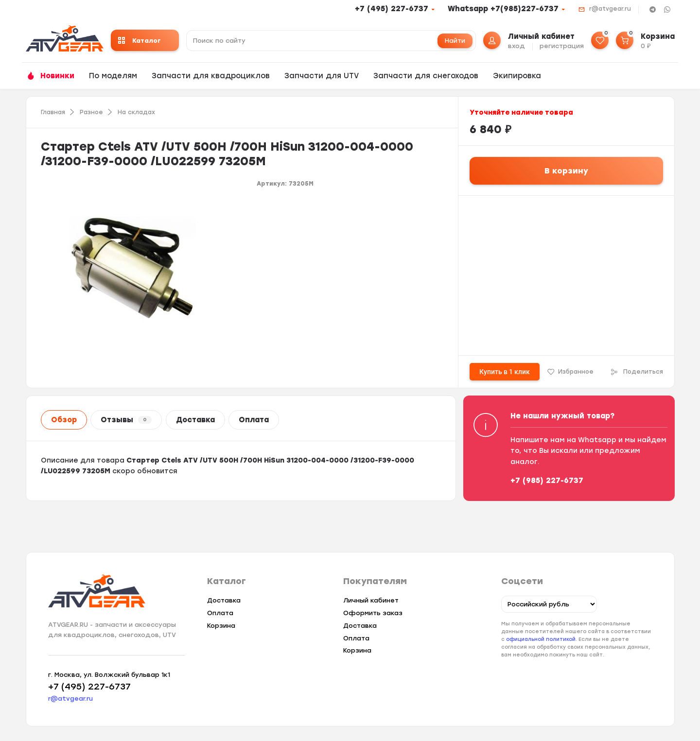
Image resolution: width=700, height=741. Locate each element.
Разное (91, 112)
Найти (455, 41)
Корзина (221, 626)
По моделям (113, 76)
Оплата (254, 420)
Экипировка (517, 76)
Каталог (140, 41)
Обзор (64, 420)
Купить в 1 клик (505, 372)
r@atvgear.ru (610, 9)
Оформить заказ (373, 613)
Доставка (195, 420)
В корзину (566, 171)
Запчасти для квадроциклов (211, 76)
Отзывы (126, 420)
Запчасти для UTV (322, 76)
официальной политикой (541, 639)
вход (516, 46)
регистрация (562, 46)
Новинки (57, 76)
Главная (53, 112)
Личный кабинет (371, 600)
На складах (136, 112)
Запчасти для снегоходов (426, 76)
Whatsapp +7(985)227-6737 (503, 9)
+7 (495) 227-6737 (392, 9)
